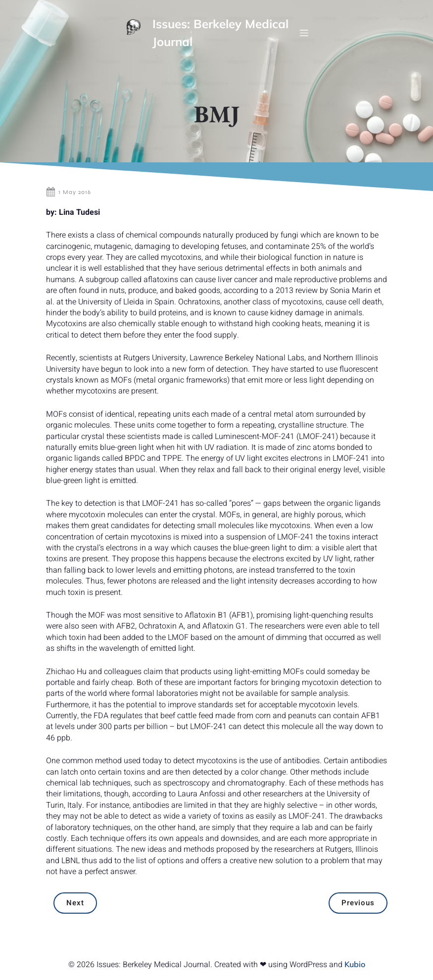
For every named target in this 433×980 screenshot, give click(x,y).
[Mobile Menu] (304, 33)
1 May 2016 (69, 192)
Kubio (355, 964)
